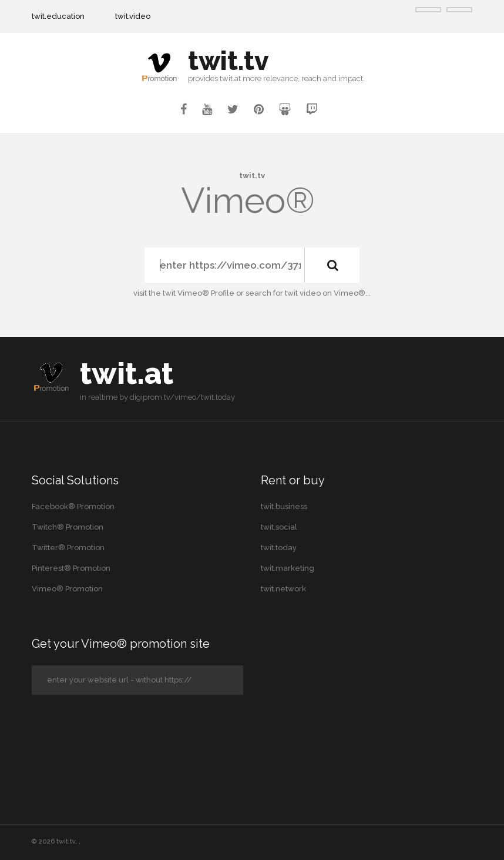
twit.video (133, 16)
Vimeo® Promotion (67, 589)
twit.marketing (288, 568)
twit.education (58, 16)
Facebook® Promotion (73, 506)
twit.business (284, 506)
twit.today (279, 548)
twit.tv (66, 841)
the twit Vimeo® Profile (191, 293)
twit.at (127, 374)
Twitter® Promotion (68, 548)
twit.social (279, 527)
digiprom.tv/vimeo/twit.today (182, 397)
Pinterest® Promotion (71, 568)
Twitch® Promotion (68, 527)
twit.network (283, 589)
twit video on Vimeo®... (328, 293)
